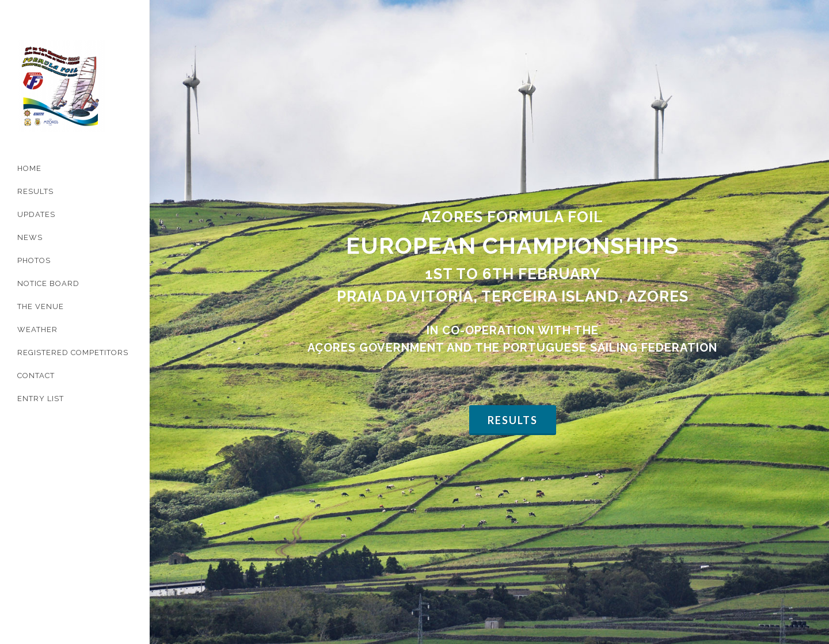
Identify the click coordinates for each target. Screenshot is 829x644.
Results (513, 306)
